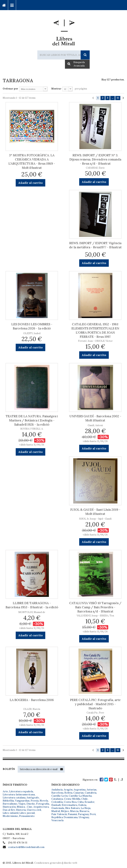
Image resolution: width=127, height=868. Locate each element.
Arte (5, 791)
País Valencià (59, 814)
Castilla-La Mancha (80, 796)
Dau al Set (9, 810)
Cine (30, 807)
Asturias (92, 790)
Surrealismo (10, 804)
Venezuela (57, 820)
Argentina (80, 790)
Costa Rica (70, 802)
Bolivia (68, 793)
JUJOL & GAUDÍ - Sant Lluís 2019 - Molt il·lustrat (95, 512)
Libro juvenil (27, 813)
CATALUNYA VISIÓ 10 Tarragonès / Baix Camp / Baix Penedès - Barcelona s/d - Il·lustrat (95, 607)
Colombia (57, 802)
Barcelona (57, 793)
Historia (21, 810)
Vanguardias (22, 801)
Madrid (56, 811)
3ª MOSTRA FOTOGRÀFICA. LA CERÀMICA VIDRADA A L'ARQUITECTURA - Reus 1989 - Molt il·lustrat (32, 161)
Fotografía (43, 804)
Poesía (35, 801)
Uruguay (84, 817)
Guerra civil (34, 810)
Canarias (79, 793)
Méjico (65, 811)
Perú (93, 814)
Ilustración (9, 807)
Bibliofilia (8, 801)
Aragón (68, 790)
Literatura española (21, 791)
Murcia (74, 811)
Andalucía (57, 790)
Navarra (84, 811)
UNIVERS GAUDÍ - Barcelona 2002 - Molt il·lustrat (95, 418)
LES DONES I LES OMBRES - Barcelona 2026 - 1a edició (32, 326)
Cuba (81, 802)
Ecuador (89, 802)
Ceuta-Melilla (72, 799)
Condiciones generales (48, 863)
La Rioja (86, 808)
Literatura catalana (14, 798)
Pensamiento (27, 816)
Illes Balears (72, 808)
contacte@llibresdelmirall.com (26, 847)
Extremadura (69, 805)
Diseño (31, 804)
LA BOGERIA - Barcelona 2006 (32, 700)
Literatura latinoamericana (19, 794)
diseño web (70, 863)
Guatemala (58, 808)
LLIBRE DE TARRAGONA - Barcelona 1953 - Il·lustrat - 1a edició (32, 605)
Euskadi (56, 805)
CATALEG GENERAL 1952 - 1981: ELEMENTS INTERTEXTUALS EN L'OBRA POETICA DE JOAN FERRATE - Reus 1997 (95, 330)
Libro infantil (11, 813)
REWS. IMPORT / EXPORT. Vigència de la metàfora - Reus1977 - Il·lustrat (95, 245)
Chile (85, 799)
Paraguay (83, 814)
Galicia (82, 805)
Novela (44, 801)
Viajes (22, 804)
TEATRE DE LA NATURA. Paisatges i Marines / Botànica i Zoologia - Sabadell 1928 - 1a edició (32, 420)
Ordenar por (10, 89)
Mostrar (56, 89)
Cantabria (91, 793)
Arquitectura (41, 807)
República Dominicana (64, 817)
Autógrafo (33, 798)
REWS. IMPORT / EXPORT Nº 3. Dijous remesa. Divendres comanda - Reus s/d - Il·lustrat (95, 159)
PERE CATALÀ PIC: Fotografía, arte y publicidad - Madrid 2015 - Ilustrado (95, 704)
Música (21, 807)
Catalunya (57, 799)
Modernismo (10, 816)
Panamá (72, 814)
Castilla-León (60, 796)
